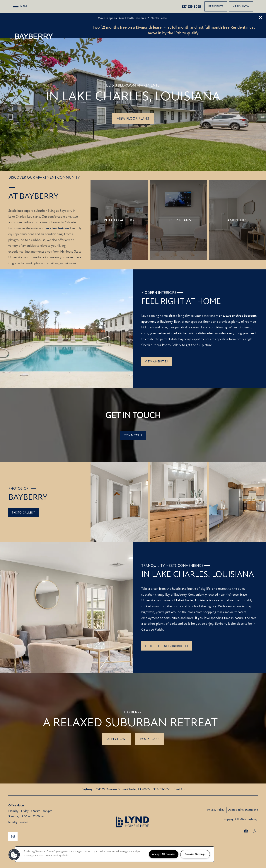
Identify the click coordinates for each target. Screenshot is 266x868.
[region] (115, 854)
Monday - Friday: (19, 798)
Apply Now (116, 726)
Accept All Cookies (164, 854)
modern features (58, 215)
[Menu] (21, 16)
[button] (260, 5)
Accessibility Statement (243, 797)
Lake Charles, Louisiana (192, 587)
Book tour (149, 726)
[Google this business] (13, 824)
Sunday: (13, 809)
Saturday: (14, 803)
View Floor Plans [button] (133, 105)
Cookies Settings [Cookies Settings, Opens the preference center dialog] (195, 854)
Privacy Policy (216, 797)
